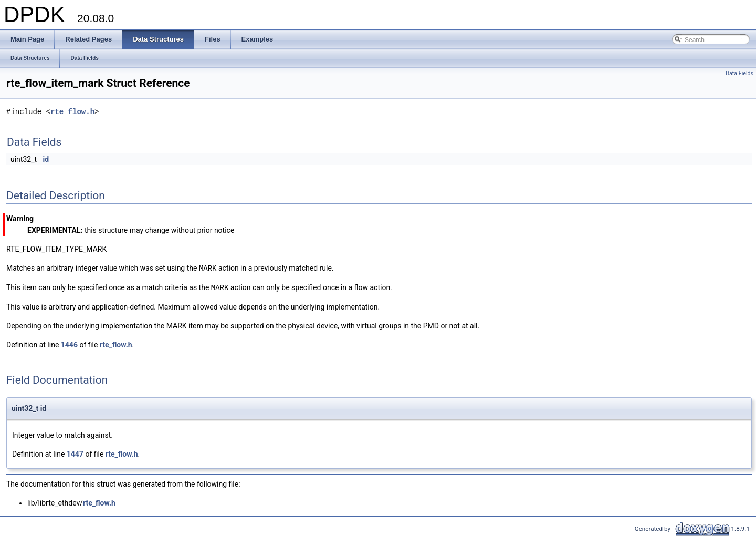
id (46, 159)
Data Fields (739, 73)
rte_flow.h (72, 112)
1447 (75, 453)
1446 (69, 344)
